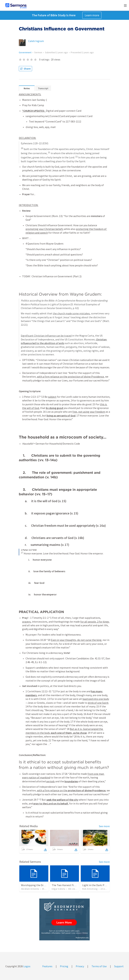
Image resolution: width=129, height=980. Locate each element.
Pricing (64, 966)
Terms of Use (99, 966)
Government (25, 52)
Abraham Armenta (30, 889)
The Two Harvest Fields (65, 885)
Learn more (92, 15)
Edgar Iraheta (58, 889)
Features (47, 966)
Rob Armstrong (90, 889)
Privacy (80, 966)
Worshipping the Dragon (35, 885)
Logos (27, 966)
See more (104, 826)
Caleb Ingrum (36, 41)
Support (119, 966)
